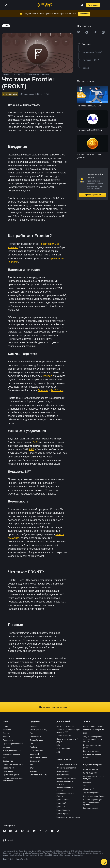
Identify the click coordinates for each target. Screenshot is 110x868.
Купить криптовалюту (38, 730)
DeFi (35, 442)
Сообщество (8, 761)
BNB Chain (57, 390)
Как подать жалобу (91, 808)
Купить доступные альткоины (68, 817)
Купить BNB (61, 803)
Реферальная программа (93, 730)
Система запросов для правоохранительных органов (92, 802)
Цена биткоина (63, 771)
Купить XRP (61, 807)
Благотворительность (38, 775)
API (85, 786)
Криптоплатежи (36, 737)
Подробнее (84, 14)
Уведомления (8, 768)
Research (33, 771)
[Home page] (44, 5)
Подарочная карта (37, 751)
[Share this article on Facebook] (87, 32)
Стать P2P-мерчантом (65, 726)
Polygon (47, 376)
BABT (32, 768)
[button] (104, 5)
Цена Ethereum (63, 775)
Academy (33, 747)
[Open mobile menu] (104, 5)
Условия (6, 747)
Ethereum (43, 390)
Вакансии (7, 730)
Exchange (34, 726)
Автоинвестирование (38, 757)
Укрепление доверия (11, 754)
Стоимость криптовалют (66, 768)
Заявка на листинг (64, 736)
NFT (32, 449)
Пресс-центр (8, 740)
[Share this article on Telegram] (95, 32)
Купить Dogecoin (63, 810)
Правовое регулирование (13, 744)
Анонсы (6, 733)
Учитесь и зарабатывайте (67, 764)
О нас (5, 726)
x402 (58, 752)
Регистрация (93, 5)
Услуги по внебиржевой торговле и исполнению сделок (93, 739)
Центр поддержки (90, 773)
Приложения (8, 771)
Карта (32, 744)
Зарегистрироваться (93, 195)
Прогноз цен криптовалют (67, 778)
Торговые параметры (92, 793)
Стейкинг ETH (35, 761)
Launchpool (34, 754)
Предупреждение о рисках (14, 764)
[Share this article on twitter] (79, 32)
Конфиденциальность (12, 751)
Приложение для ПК (11, 775)
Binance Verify (89, 789)
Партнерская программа (93, 726)
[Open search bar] (81, 5)
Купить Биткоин (63, 800)
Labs (58, 745)
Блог (5, 757)
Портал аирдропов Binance (94, 796)
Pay (31, 733)
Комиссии (87, 782)
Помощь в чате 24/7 (91, 769)
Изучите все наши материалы (55, 707)
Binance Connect (63, 749)
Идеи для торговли (91, 751)
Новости (6, 737)
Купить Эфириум (63, 814)
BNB (85, 733)
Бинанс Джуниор (36, 740)
